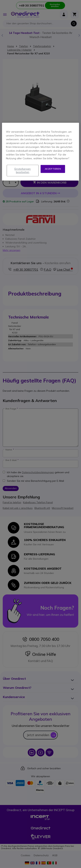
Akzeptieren (53, 169)
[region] (40, 152)
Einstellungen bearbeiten (23, 170)
